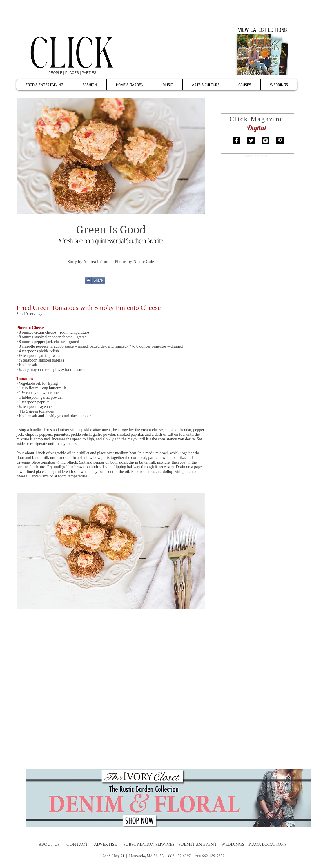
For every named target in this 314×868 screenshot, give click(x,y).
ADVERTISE (106, 844)
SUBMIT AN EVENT (198, 844)
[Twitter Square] (251, 140)
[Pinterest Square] (280, 140)
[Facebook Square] (236, 140)
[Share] (95, 280)
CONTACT (78, 844)
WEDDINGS (234, 844)
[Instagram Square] (265, 140)
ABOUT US (49, 844)
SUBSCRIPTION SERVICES (149, 844)
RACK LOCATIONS (268, 844)
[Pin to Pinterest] (133, 280)
